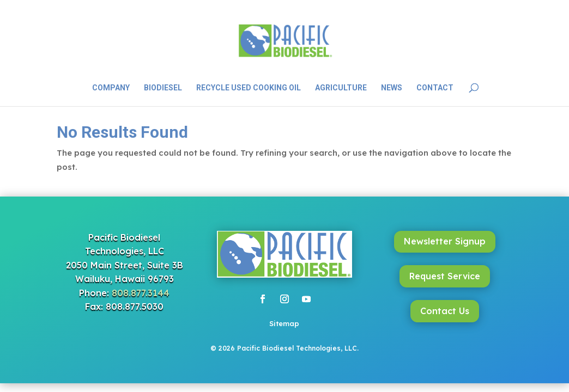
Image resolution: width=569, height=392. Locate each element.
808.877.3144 (141, 293)
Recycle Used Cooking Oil (249, 88)
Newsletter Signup (445, 241)
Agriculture (341, 88)
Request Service (445, 276)
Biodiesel (163, 88)
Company (111, 88)
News (392, 88)
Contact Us (445, 311)
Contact (435, 88)
